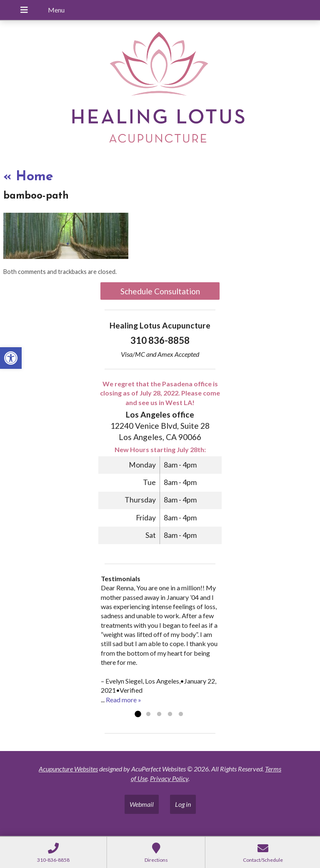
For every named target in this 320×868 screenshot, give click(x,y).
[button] (11, 358)
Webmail (142, 804)
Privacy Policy (169, 778)
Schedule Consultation (160, 291)
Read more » (124, 700)
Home (28, 177)
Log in (183, 804)
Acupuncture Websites (68, 769)
